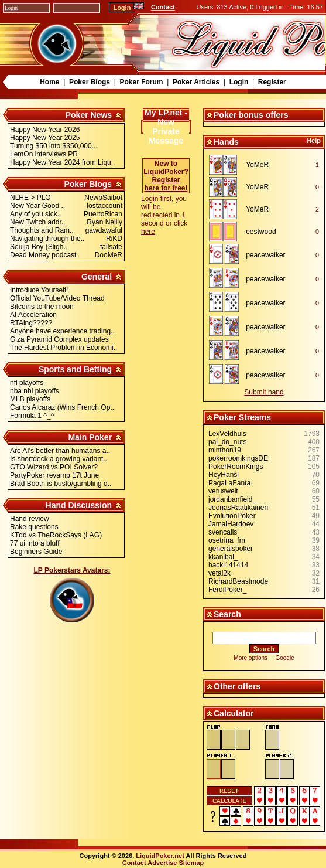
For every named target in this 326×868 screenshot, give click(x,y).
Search (227, 614)
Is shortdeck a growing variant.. (59, 459)
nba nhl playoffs (35, 391)
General (97, 277)
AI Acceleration (33, 315)
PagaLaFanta (229, 483)
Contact (163, 7)
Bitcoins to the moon (42, 307)
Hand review (30, 519)
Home (49, 82)
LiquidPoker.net (160, 856)
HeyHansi (224, 475)
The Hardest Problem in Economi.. (64, 348)
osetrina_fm (227, 540)
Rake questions (34, 527)
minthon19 (225, 450)
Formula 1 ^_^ (32, 416)
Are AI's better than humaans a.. (60, 451)
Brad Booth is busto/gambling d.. (61, 484)
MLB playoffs (30, 399)
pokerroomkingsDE (238, 458)
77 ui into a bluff (35, 543)
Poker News (89, 115)
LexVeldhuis (227, 434)
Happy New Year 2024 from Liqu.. (62, 162)
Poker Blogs (90, 82)
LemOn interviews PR (44, 154)
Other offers (237, 686)
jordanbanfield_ (232, 499)
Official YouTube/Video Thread (57, 298)
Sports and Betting (75, 369)
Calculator (234, 713)
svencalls (223, 532)
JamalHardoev (231, 524)
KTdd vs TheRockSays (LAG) (56, 535)
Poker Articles (196, 82)
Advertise (162, 863)
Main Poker (90, 437)
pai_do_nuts (227, 442)
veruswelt (223, 491)
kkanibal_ (223, 557)
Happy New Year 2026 (45, 130)
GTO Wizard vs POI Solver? (54, 467)
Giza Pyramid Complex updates (59, 339)
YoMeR (257, 165)
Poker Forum (141, 82)
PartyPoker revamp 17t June (54, 475)
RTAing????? (31, 323)
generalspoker (231, 549)
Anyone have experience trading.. (62, 331)
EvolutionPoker (232, 516)
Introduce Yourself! (39, 290)
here (148, 232)
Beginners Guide (36, 552)
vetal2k (219, 573)
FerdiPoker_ (227, 590)
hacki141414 (228, 565)
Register (272, 82)
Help (314, 141)
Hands (226, 142)
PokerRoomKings (236, 467)
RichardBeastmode (238, 581)
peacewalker (265, 255)
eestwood (261, 232)
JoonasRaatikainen (238, 508)
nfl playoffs (27, 383)
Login (239, 82)
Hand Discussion (79, 505)
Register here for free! (166, 184)
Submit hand (264, 392)
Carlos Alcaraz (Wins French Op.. (62, 407)
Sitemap (192, 863)
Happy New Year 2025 (45, 138)
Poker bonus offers (251, 115)
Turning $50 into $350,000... (54, 146)
